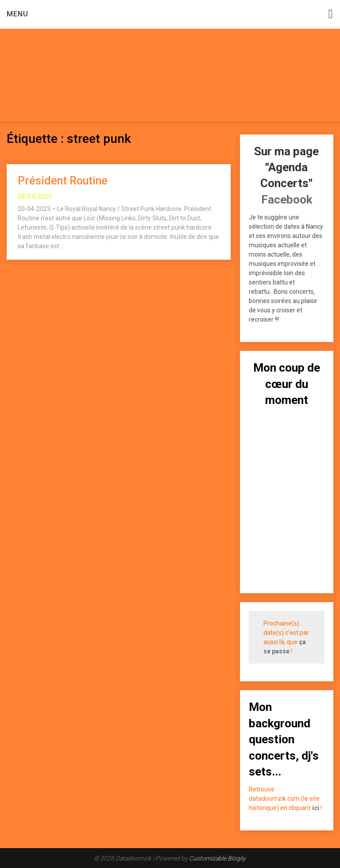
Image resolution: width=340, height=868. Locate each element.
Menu (17, 14)
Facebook (287, 200)
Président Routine (63, 181)
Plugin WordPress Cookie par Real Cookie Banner (71, 284)
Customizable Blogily (217, 858)
